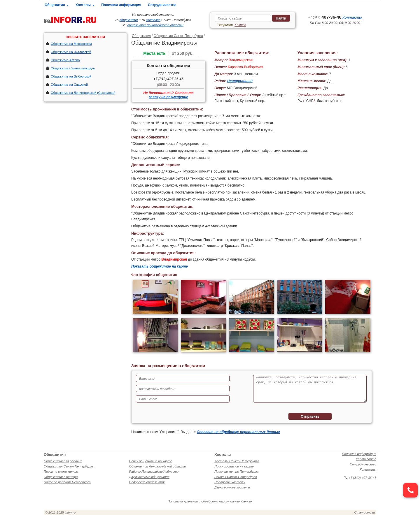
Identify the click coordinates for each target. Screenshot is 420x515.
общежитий (129, 20)
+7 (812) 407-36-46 (168, 79)
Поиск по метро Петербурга (236, 472)
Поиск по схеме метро (61, 472)
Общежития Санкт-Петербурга (178, 36)
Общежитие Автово (65, 60)
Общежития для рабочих (63, 461)
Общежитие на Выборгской (71, 76)
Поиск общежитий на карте (151, 461)
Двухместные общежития (149, 477)
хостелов (153, 20)
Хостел (240, 25)
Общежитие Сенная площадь (73, 68)
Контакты (352, 17)
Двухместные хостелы (232, 487)
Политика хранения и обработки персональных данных (210, 501)
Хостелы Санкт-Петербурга (237, 461)
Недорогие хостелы (230, 482)
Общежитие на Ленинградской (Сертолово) (83, 93)
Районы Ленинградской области (154, 472)
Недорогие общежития (147, 482)
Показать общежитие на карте (160, 266)
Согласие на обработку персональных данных (238, 432)
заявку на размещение (168, 97)
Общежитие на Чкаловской (71, 52)
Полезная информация (121, 5)
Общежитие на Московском (71, 44)
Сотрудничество (162, 5)
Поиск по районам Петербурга (67, 482)
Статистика (365, 512)
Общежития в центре (61, 477)
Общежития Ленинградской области (158, 466)
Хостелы (85, 5)
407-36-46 (325, 17)
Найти (281, 18)
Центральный (240, 81)
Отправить (310, 416)
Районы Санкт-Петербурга (236, 477)
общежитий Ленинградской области (155, 25)
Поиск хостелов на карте (234, 466)
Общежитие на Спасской (69, 85)
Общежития (57, 5)
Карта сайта (366, 459)
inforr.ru (70, 512)
